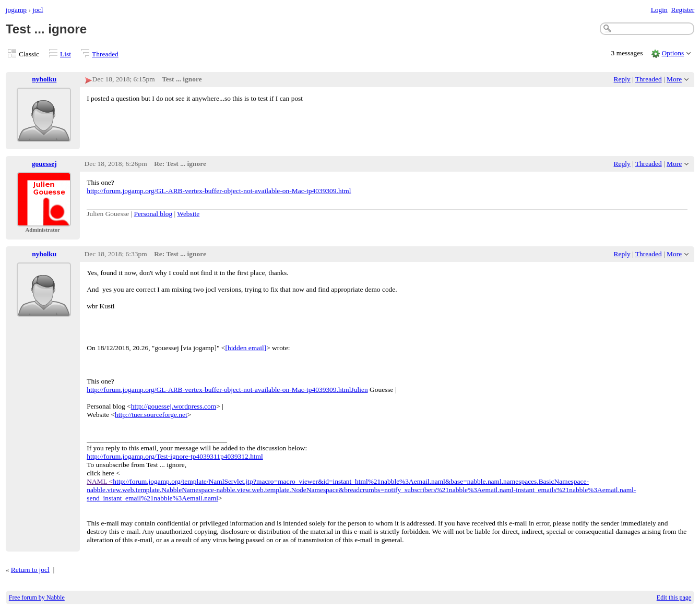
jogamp (16, 10)
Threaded (105, 54)
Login (659, 10)
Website (188, 214)
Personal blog (153, 214)
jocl (38, 10)
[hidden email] (246, 348)
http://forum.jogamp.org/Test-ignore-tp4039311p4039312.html (175, 456)
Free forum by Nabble (37, 597)
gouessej (44, 164)
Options (673, 53)
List (66, 54)
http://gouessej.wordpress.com (174, 406)
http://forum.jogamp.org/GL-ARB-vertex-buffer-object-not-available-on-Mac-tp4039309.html (219, 191)
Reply (622, 79)
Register (683, 10)
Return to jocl (30, 570)
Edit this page (674, 597)
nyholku (44, 79)
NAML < (100, 481)
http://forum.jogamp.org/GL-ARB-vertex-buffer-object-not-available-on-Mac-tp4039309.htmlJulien (227, 390)
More (674, 79)
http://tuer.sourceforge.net (151, 415)
